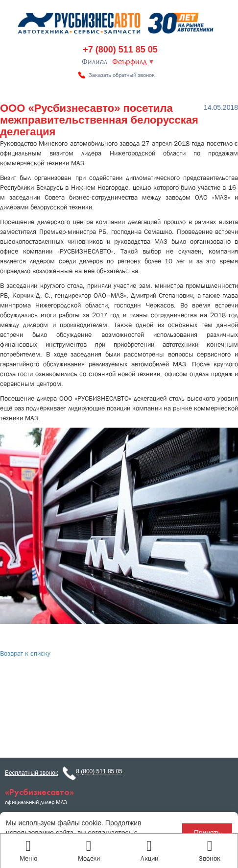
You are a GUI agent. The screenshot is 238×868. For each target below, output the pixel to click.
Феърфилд (130, 62)
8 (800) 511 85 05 (99, 771)
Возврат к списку (25, 653)
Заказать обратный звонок (122, 75)
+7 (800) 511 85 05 (120, 50)
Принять (207, 833)
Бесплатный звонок (31, 773)
